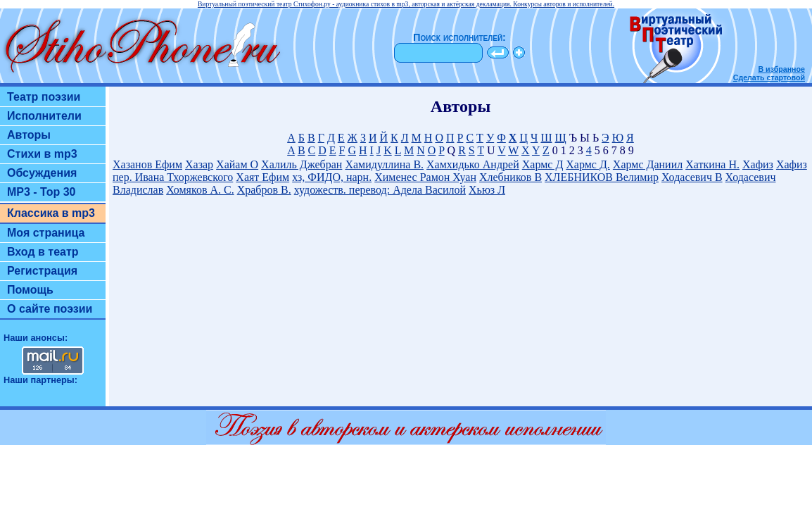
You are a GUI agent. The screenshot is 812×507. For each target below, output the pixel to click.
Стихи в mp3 (42, 154)
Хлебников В (510, 177)
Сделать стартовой (769, 77)
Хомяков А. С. (200, 190)
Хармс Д (543, 164)
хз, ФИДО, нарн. (332, 177)
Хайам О (237, 164)
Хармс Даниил (648, 164)
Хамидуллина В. (384, 164)
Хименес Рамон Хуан (425, 177)
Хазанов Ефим (147, 164)
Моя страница (46, 233)
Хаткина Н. (712, 164)
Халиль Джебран (302, 164)
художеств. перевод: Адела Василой (380, 190)
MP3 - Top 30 (42, 192)
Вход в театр (43, 252)
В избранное (781, 69)
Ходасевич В (692, 177)
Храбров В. (264, 190)
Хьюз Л (487, 190)
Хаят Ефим (262, 177)
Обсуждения (42, 173)
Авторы (29, 135)
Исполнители (44, 116)
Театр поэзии (44, 97)
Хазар (199, 164)
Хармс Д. (588, 164)
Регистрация (42, 271)
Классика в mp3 (51, 213)
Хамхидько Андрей (473, 164)
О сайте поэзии (50, 309)
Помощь (30, 290)
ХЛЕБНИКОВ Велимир (602, 177)
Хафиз (758, 164)
